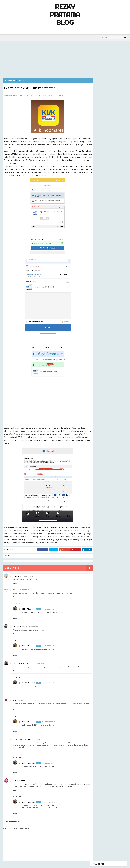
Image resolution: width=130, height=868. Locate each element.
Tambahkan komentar (12, 823)
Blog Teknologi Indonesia (25, 742)
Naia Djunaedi (19, 627)
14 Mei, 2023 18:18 (48, 609)
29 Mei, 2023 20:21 (48, 724)
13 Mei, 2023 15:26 (38, 664)
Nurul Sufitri (19, 783)
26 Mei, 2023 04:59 (44, 742)
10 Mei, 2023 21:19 (23, 590)
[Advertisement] (65, 58)
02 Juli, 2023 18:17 (48, 804)
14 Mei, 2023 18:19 (48, 685)
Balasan (18, 603)
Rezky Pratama (29, 609)
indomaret (12, 81)
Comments (58, 95)
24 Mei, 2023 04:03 (32, 703)
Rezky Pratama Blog (65, 14)
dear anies (18, 576)
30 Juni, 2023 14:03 (32, 783)
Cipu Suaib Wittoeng (22, 664)
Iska (15, 590)
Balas (15, 583)
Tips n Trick (22, 81)
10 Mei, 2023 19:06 (29, 576)
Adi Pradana (19, 703)
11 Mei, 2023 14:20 (32, 627)
